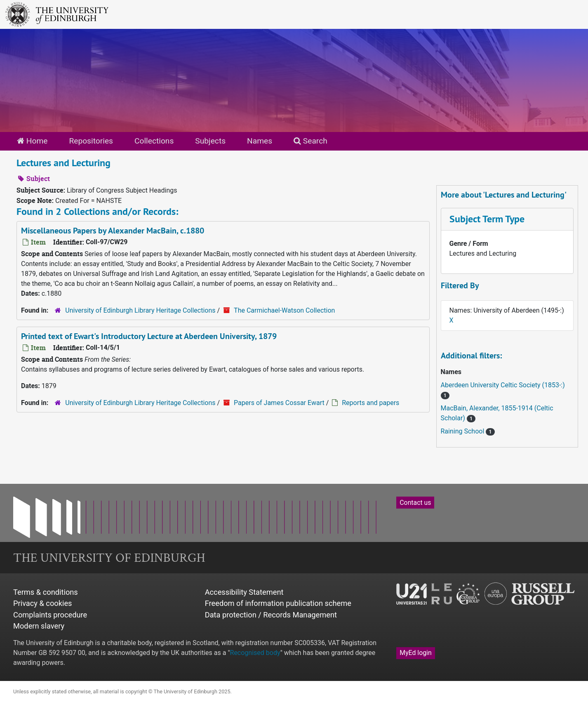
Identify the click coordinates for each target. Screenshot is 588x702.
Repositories (91, 141)
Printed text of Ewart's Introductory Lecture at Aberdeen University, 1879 (149, 336)
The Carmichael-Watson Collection (284, 310)
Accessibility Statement (244, 592)
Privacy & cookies (43, 603)
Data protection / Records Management (271, 615)
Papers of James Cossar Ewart (279, 403)
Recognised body (255, 653)
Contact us (415, 503)
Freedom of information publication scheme (278, 603)
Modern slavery (39, 626)
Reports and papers (370, 403)
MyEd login (415, 653)
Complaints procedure (50, 615)
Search (310, 141)
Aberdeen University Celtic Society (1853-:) (503, 385)
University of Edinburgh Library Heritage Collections (140, 310)
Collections (154, 141)
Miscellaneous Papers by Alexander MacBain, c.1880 (113, 231)
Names (260, 141)
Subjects (210, 141)
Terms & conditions (46, 592)
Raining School (463, 431)
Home (32, 141)
